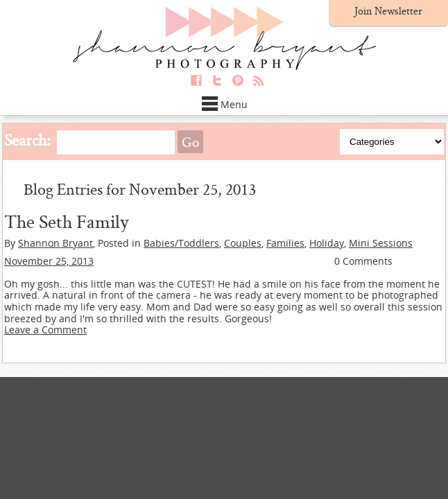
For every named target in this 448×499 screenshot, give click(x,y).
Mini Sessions (381, 243)
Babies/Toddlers (181, 243)
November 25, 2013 (49, 261)
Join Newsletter (388, 11)
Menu (224, 104)
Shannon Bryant (55, 243)
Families (285, 243)
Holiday (327, 243)
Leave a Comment (45, 330)
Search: (27, 140)
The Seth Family (66, 221)
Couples (243, 243)
